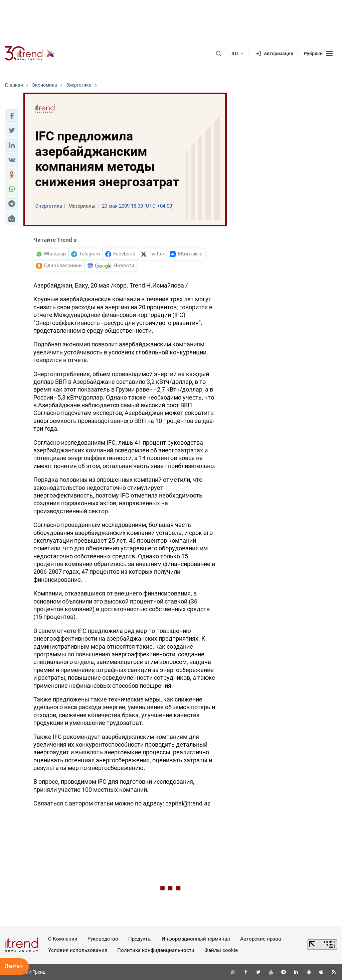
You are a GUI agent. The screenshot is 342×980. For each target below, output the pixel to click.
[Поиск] (218, 53)
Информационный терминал (196, 939)
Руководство (103, 939)
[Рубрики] (318, 53)
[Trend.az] (30, 53)
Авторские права (261, 939)
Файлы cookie (221, 950)
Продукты (140, 939)
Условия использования (78, 950)
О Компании (63, 939)
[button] (12, 116)
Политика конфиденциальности (156, 950)
